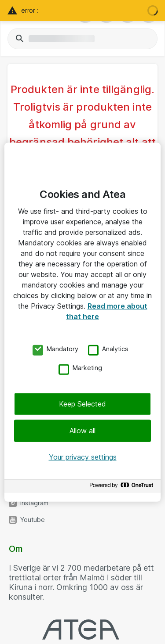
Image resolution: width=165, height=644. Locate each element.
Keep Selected (82, 404)
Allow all (82, 431)
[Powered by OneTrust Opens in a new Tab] (123, 487)
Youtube (33, 520)
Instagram (34, 503)
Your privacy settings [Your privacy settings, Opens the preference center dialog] (83, 457)
